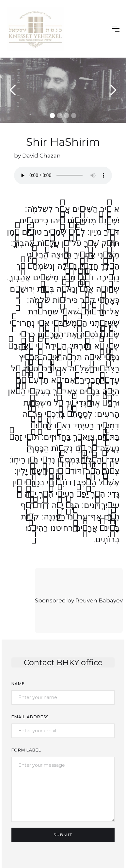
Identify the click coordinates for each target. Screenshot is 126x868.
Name (18, 684)
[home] (35, 29)
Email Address (30, 717)
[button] (116, 29)
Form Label (26, 750)
